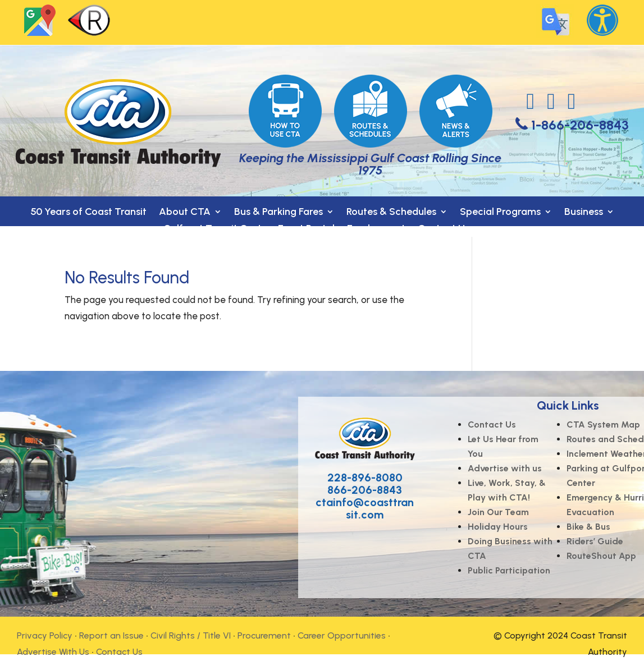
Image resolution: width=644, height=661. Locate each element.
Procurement (264, 635)
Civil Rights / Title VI (191, 635)
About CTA (185, 213)
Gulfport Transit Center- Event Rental (249, 229)
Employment (376, 229)
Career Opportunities (342, 635)
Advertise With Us (53, 652)
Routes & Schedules (391, 213)
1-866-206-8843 (580, 125)
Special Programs (500, 213)
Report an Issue (111, 635)
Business (584, 213)
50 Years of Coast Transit (88, 213)
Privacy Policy (45, 635)
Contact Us (444, 229)
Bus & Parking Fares (278, 213)
